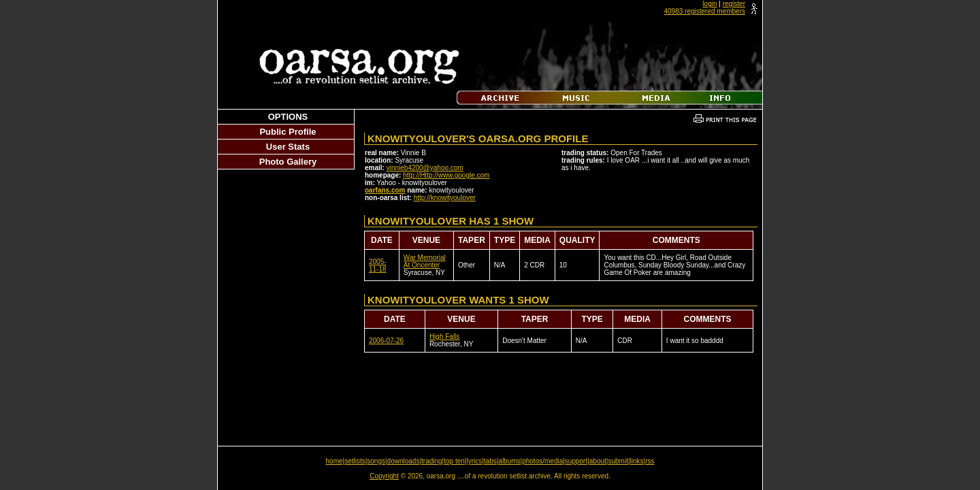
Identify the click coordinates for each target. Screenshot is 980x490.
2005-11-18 (378, 265)
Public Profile (288, 132)
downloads (404, 461)
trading (432, 461)
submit (618, 461)
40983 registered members (704, 11)
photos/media (542, 461)
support (576, 461)
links (637, 461)
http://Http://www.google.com (446, 175)
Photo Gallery (288, 162)
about (598, 461)
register (734, 4)
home (334, 461)
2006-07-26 (386, 341)
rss (650, 461)
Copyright (384, 476)
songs (376, 461)
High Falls (444, 337)
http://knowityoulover (445, 198)
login (709, 4)
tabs (490, 461)
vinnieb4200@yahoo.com (425, 168)
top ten (454, 461)
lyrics (474, 461)
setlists (355, 461)
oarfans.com (385, 190)
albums (509, 461)
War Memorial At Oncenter (425, 261)
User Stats (288, 147)
